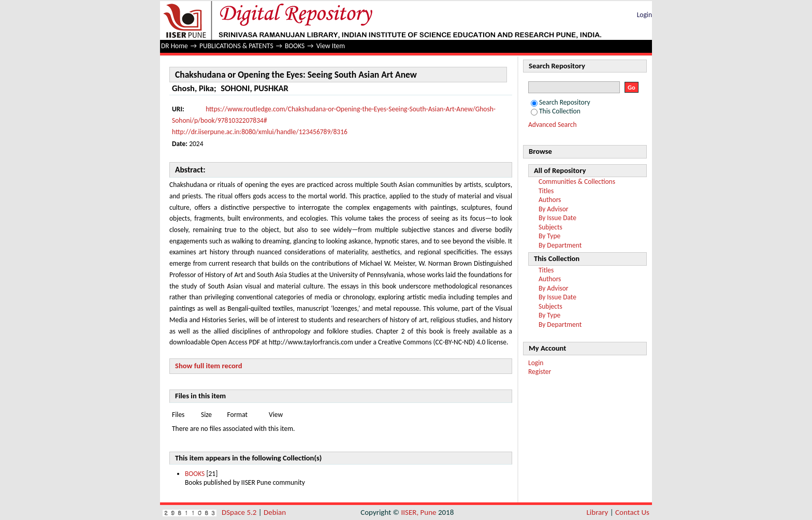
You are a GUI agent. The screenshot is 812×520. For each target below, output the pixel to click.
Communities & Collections (577, 182)
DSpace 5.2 (240, 512)
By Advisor (554, 209)
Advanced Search (553, 125)
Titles (546, 191)
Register (540, 372)
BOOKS (295, 46)
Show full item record (209, 366)
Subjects (550, 227)
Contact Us (632, 512)
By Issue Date (557, 218)
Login (644, 15)
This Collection (556, 111)
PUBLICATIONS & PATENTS (236, 46)
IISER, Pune (418, 512)
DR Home (175, 46)
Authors (550, 200)
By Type (549, 236)
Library (598, 512)
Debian (275, 512)
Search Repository (561, 102)
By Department (560, 245)
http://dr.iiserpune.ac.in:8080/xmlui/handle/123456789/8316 (260, 132)
